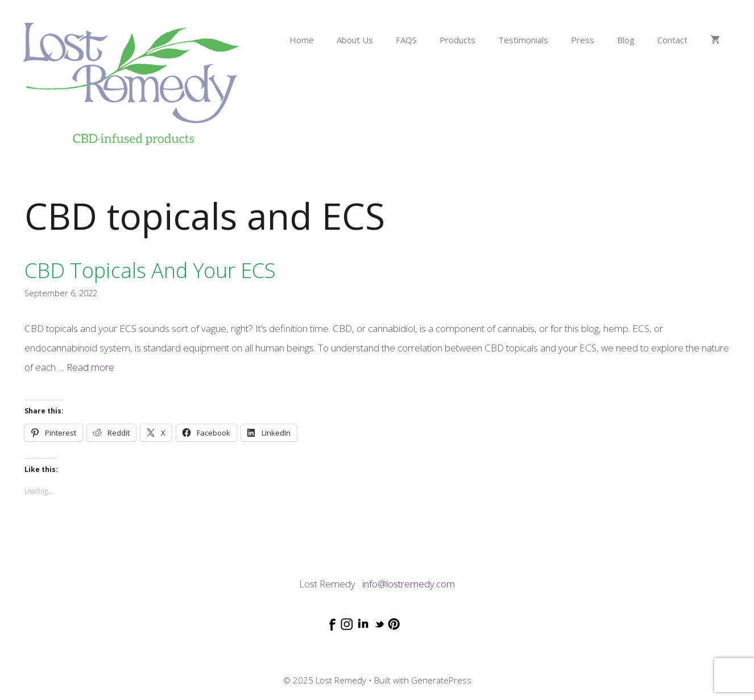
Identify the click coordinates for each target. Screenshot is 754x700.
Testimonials (523, 40)
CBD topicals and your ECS (150, 270)
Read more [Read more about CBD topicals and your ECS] (90, 367)
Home (302, 40)
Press (583, 40)
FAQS (406, 40)
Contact (672, 40)
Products (457, 40)
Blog (626, 40)
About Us (355, 40)
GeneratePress (441, 680)
